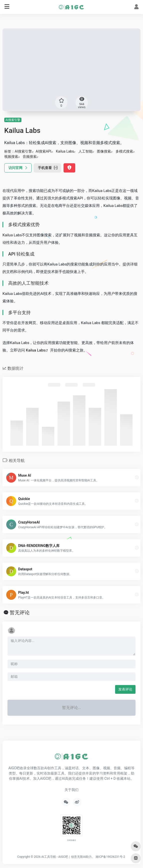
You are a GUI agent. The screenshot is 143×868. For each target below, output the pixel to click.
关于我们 (71, 790)
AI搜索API (43, 151)
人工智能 (85, 151)
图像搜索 (104, 151)
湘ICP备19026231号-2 (110, 857)
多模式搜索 (124, 151)
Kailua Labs (65, 151)
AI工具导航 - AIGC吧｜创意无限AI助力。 (68, 857)
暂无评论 (20, 612)
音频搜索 (30, 157)
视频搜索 (11, 157)
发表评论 (125, 689)
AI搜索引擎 (13, 120)
